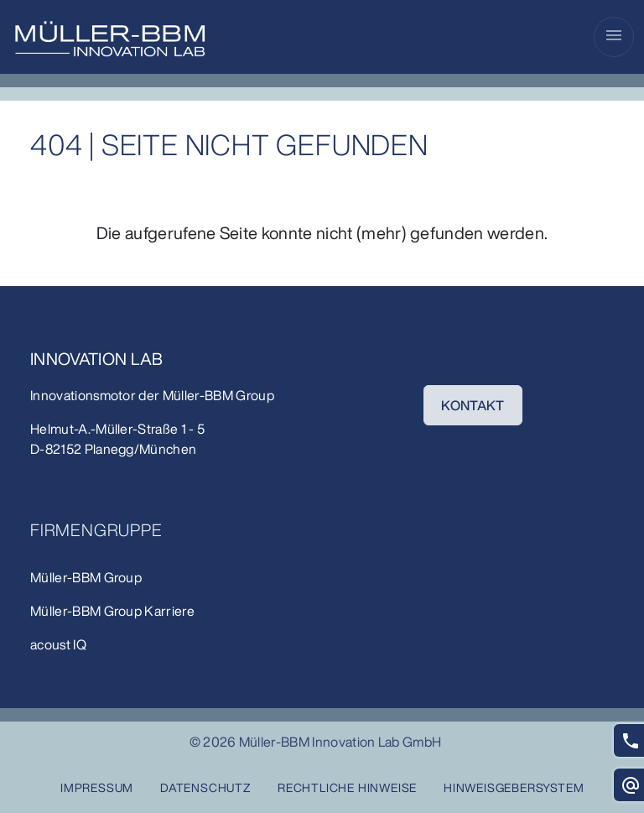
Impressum (97, 787)
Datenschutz (205, 787)
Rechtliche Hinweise (347, 787)
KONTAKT (473, 405)
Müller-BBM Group (218, 395)
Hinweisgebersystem (514, 787)
